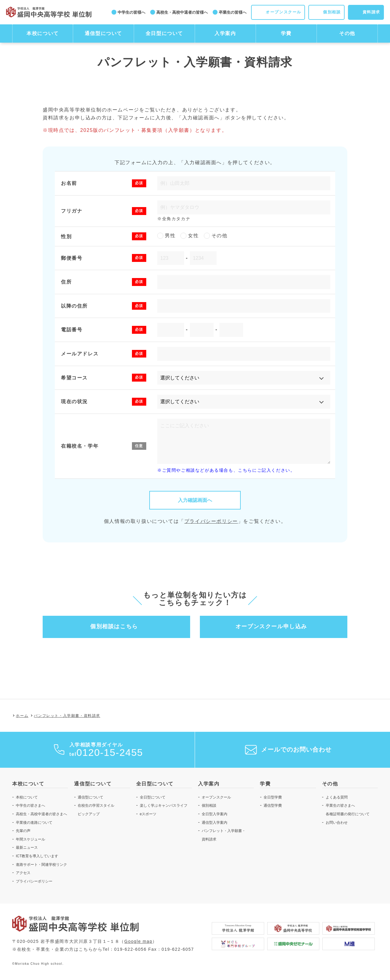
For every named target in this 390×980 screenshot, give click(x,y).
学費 (286, 33)
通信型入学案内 (214, 823)
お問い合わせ (337, 823)
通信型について (103, 33)
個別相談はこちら (114, 626)
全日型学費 (273, 797)
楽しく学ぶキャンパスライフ (164, 806)
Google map (138, 941)
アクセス (23, 873)
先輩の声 (23, 831)
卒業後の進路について (34, 823)
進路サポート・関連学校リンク (41, 865)
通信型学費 (273, 806)
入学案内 (225, 33)
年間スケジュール (30, 839)
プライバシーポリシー (211, 521)
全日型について (164, 33)
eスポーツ (148, 814)
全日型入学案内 (214, 814)
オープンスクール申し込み (271, 626)
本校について (43, 33)
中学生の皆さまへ (30, 806)
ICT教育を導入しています (37, 856)
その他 (347, 33)
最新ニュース (27, 848)
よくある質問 (337, 797)
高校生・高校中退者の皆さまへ (41, 814)
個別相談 (209, 806)
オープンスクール (216, 797)
